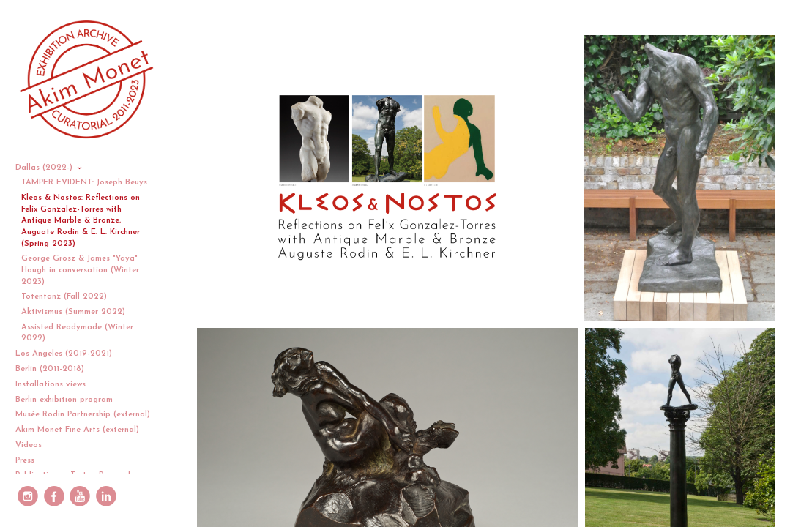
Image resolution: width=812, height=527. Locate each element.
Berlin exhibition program (64, 400)
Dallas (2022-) (49, 168)
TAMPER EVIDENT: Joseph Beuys (84, 183)
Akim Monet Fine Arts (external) (77, 430)
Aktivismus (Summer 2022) (73, 312)
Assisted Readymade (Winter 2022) (77, 333)
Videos (34, 445)
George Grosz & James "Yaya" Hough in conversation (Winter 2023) (80, 270)
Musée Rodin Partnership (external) (83, 415)
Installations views (56, 385)
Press (25, 461)
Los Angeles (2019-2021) (69, 354)
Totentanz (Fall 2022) (64, 297)
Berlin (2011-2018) (55, 369)
